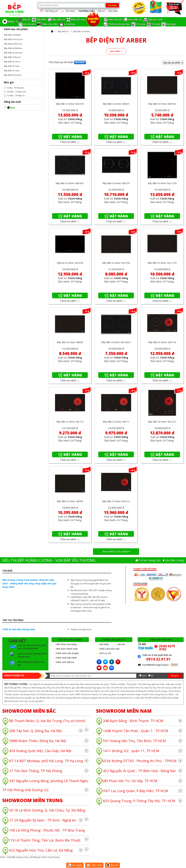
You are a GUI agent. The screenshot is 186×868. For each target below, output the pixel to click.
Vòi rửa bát (29, 24)
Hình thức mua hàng (66, 644)
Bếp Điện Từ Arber (82, 31)
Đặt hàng (73, 137)
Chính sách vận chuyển (67, 653)
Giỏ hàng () (49, 11)
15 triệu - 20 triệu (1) (16, 95)
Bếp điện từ (59, 19)
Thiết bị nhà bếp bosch (81, 629)
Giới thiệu (113, 11)
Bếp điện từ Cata (12, 70)
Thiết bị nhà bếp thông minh (19, 629)
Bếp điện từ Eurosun (13, 39)
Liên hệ (121, 644)
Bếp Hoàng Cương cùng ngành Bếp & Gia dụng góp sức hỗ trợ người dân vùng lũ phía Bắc (91, 583)
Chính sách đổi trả (65, 662)
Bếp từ (27, 19)
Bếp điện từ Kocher (13, 75)
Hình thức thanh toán (67, 649)
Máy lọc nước (156, 19)
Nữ (152, 676)
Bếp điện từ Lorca (12, 62)
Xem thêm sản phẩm (116, 552)
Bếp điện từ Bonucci (13, 44)
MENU (13, 22)
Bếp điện (41, 19)
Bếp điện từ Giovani (13, 53)
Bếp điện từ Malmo (13, 35)
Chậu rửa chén (50, 24)
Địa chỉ (112, 865)
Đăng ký (175, 676)
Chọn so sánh (70, 142)
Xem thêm (116, 51)
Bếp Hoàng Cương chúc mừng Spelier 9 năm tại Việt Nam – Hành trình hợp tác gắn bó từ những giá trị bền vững (91, 607)
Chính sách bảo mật (109, 649)
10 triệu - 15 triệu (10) (16, 92)
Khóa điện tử (135, 19)
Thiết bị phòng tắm (119, 24)
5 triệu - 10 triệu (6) (15, 88)
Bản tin (101, 11)
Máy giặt (171, 24)
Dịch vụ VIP (105, 653)
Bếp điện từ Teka (12, 66)
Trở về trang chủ (149, 560)
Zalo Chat (94, 865)
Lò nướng (70, 24)
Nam (144, 676)
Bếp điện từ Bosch (12, 57)
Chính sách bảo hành (66, 658)
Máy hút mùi (78, 19)
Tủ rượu (141, 24)
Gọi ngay (75, 865)
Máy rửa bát (115, 19)
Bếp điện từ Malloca (13, 48)
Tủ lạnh (156, 24)
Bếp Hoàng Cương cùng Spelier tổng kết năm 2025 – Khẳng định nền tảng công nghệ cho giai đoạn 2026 (29, 583)
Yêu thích (68, 11)
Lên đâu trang (174, 560)
